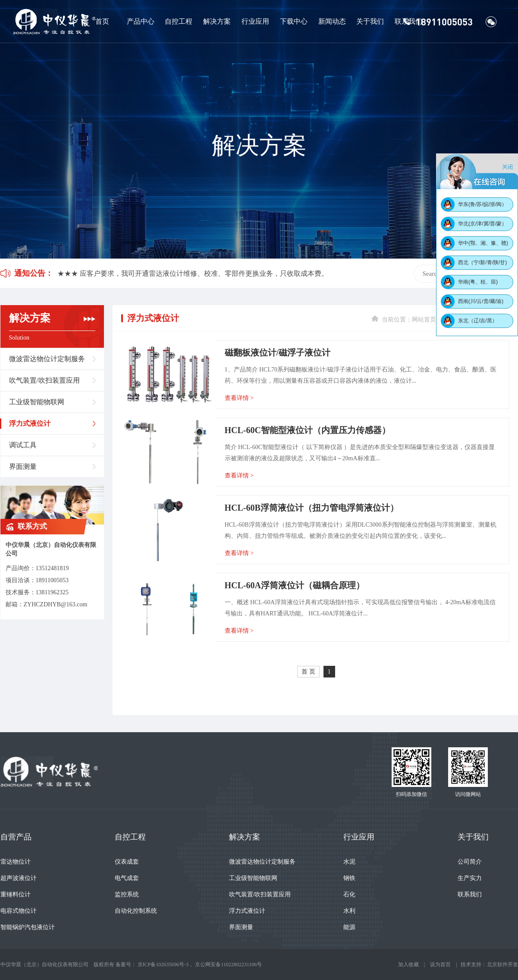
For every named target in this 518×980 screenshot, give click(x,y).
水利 (349, 911)
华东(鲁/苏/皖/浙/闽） (482, 204)
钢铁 (349, 878)
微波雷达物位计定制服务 (47, 359)
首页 (102, 21)
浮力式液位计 (30, 423)
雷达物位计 (16, 862)
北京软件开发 (502, 964)
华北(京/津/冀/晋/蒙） (482, 224)
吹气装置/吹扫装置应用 (44, 380)
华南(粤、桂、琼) (478, 282)
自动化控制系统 (136, 911)
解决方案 (217, 21)
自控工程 (179, 21)
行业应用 (255, 21)
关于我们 (370, 21)
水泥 (349, 862)
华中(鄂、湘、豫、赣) (483, 243)
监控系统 (127, 894)
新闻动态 (332, 21)
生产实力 (470, 878)
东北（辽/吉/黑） (478, 321)
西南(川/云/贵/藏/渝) (481, 301)
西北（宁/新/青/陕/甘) (482, 262)
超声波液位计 (19, 878)
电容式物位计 (19, 911)
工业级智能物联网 (37, 402)
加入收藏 (408, 964)
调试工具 (23, 445)
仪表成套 (127, 862)
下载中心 (294, 21)
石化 (349, 894)
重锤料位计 (16, 894)
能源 (349, 927)
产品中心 (141, 21)
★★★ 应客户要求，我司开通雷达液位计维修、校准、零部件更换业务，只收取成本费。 (193, 273)
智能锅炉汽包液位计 (28, 927)
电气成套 (127, 878)
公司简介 (470, 862)
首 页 (308, 672)
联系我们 (408, 21)
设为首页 (440, 964)
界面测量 (23, 467)
